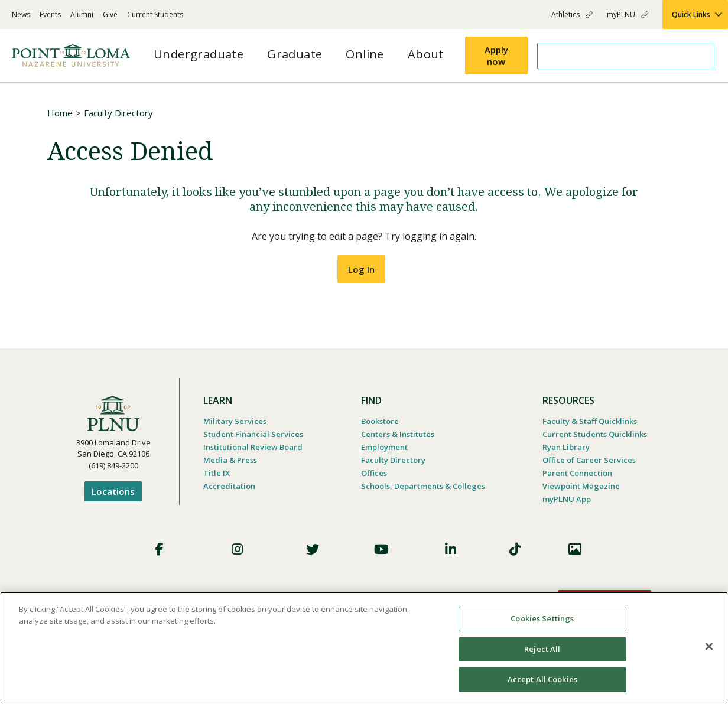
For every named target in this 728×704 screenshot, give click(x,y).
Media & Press (230, 460)
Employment (384, 447)
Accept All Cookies (542, 679)
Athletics (565, 14)
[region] (364, 648)
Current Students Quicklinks (595, 434)
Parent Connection (577, 473)
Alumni (82, 14)
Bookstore (380, 421)
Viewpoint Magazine (581, 486)
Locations (113, 491)
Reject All (542, 649)
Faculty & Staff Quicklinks (590, 421)
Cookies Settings (542, 618)
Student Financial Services (253, 434)
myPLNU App (567, 499)
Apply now (496, 56)
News (21, 14)
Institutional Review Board (253, 447)
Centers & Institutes (398, 434)
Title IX (217, 473)
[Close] (709, 647)
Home (60, 113)
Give (110, 14)
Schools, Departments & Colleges (423, 486)
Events (50, 14)
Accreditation (229, 486)
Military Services (235, 421)
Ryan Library (566, 447)
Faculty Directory (118, 113)
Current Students (155, 14)
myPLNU (621, 14)
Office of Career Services (589, 460)
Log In (361, 269)
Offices (374, 473)
